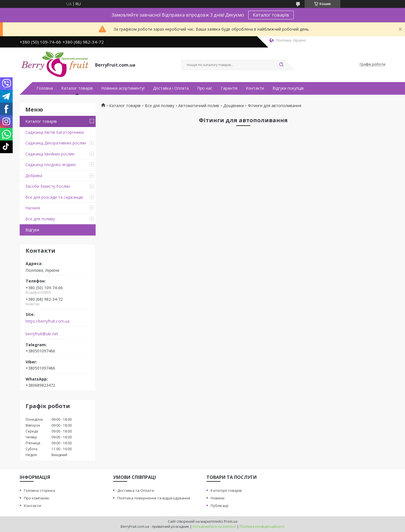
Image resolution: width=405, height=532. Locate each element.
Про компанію (37, 498)
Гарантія (229, 88)
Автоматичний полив (199, 106)
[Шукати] (281, 65)
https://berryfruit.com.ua (48, 321)
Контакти (255, 88)
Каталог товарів (271, 15)
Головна (45, 88)
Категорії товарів (226, 490)
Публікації (220, 506)
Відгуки (32, 230)
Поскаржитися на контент (214, 527)
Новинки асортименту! (123, 88)
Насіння (33, 208)
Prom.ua (231, 521)
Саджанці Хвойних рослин (50, 154)
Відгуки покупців (288, 88)
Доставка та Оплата (136, 490)
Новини (218, 498)
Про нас (205, 88)
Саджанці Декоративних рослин (56, 143)
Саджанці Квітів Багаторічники (55, 132)
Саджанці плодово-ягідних (50, 165)
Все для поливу (40, 219)
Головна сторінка (40, 490)
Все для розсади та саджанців (54, 197)
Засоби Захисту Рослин (48, 186)
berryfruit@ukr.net (42, 334)
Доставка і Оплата (171, 88)
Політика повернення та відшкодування (154, 498)
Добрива (34, 176)
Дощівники (234, 106)
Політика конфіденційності (262, 527)
